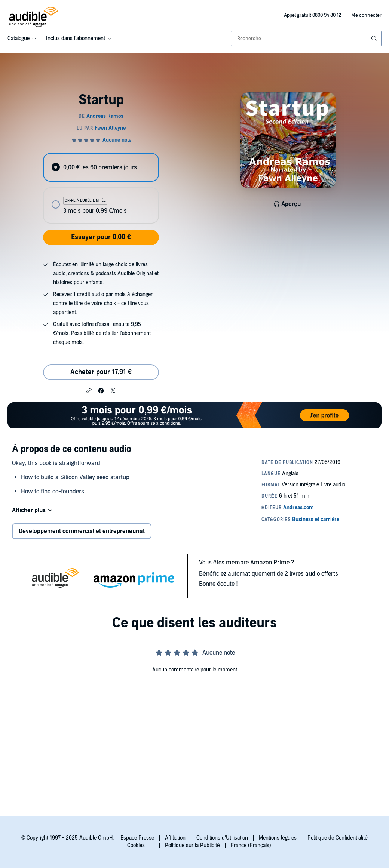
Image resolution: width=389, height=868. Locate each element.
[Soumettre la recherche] (375, 39)
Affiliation (175, 838)
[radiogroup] (101, 188)
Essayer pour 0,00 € (101, 237)
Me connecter (366, 15)
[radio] (101, 167)
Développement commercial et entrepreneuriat (82, 531)
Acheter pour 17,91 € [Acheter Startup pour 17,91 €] (101, 372)
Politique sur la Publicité (192, 845)
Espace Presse (137, 838)
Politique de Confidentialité (338, 838)
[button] (89, 390)
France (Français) (251, 845)
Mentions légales (278, 838)
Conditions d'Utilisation (222, 838)
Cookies (136, 845)
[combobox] (306, 39)
